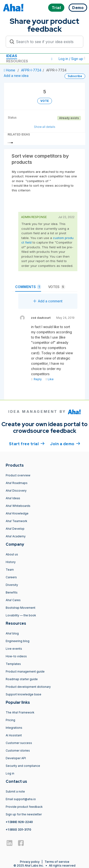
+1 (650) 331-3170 (18, 830)
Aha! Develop (15, 529)
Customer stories (18, 751)
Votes (57, 287)
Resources (17, 61)
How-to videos (16, 656)
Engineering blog (18, 641)
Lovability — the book (21, 615)
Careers (11, 577)
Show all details (45, 127)
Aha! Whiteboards (18, 506)
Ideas (12, 56)
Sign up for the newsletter (24, 814)
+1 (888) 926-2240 (19, 822)
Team (10, 570)
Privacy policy (30, 862)
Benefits (12, 592)
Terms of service (57, 862)
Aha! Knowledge (17, 513)
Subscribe (75, 76)
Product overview (18, 475)
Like (49, 379)
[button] (52, 59)
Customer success (19, 743)
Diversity (12, 585)
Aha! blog (12, 633)
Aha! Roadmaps (17, 483)
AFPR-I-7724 (31, 70)
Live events (14, 649)
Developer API (16, 758)
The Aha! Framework (20, 712)
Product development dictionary (28, 687)
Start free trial (27, 444)
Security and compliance (23, 766)
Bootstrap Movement (21, 608)
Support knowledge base (23, 694)
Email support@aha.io (21, 799)
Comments (28, 287)
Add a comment (48, 301)
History (11, 562)
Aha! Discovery (16, 491)
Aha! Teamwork (16, 521)
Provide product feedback (24, 807)
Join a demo (65, 444)
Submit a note (15, 791)
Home (10, 70)
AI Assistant (14, 735)
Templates (13, 664)
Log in (10, 773)
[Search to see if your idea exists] (47, 42)
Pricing (10, 720)
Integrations (14, 728)
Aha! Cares (13, 600)
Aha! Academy (16, 536)
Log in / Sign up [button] (72, 59)
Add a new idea (16, 76)
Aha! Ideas (13, 498)
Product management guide (25, 671)
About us (12, 554)
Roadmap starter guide (22, 679)
